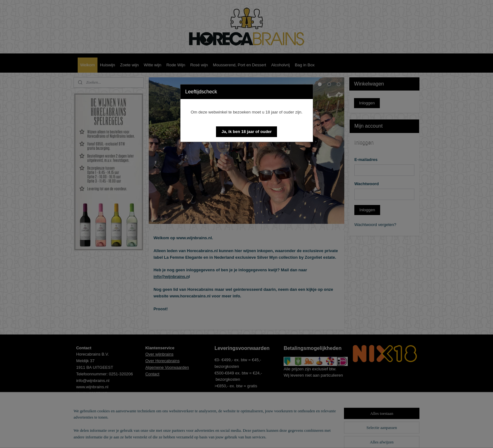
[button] (246, 132)
